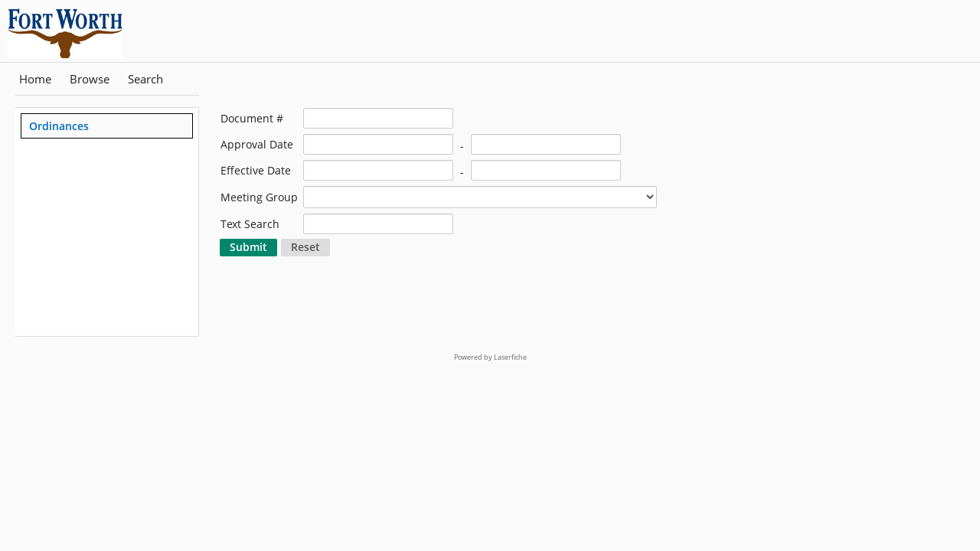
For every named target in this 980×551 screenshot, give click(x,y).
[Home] (80, 31)
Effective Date (256, 170)
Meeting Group (259, 197)
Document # (252, 118)
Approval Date (257, 144)
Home (35, 79)
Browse (90, 79)
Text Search (250, 224)
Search (145, 79)
